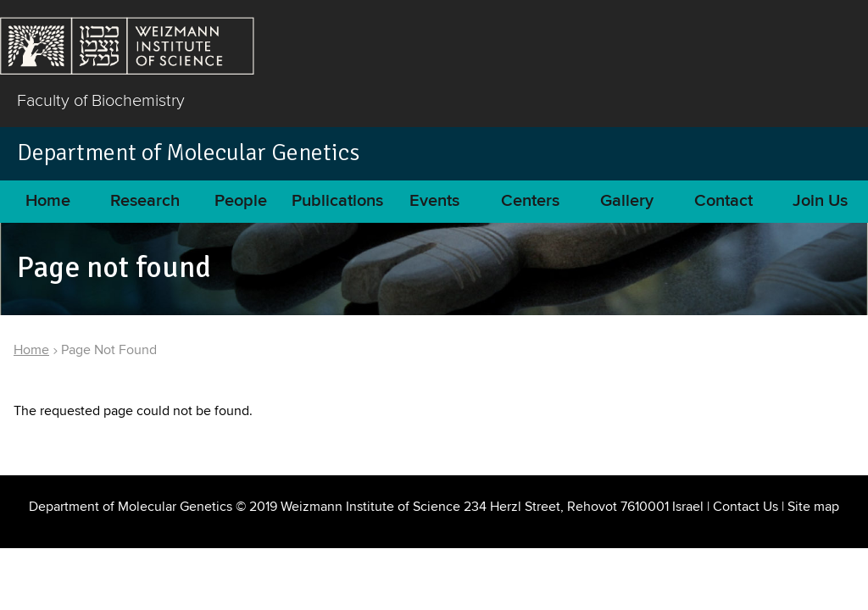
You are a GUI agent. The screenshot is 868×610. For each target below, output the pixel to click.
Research (145, 201)
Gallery (627, 201)
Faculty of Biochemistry (101, 100)
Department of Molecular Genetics (188, 152)
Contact (723, 201)
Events (434, 201)
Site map (813, 507)
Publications (337, 201)
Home (48, 201)
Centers (530, 201)
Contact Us (746, 507)
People (241, 201)
